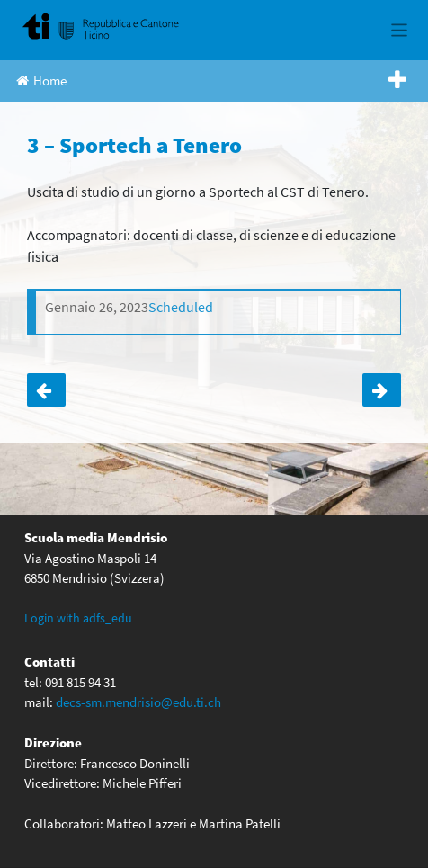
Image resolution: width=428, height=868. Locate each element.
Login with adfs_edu (78, 618)
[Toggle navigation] (400, 30)
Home (41, 81)
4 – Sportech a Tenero (382, 390)
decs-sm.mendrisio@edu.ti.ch (138, 702)
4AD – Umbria (46, 390)
